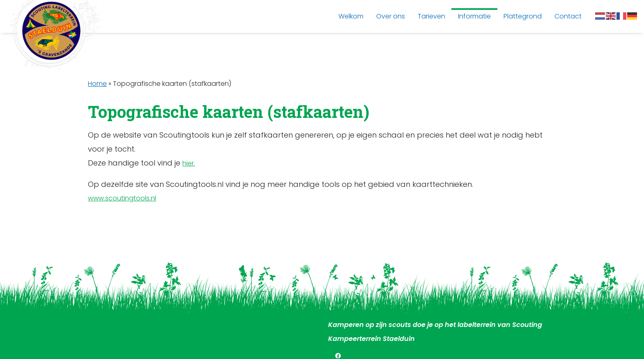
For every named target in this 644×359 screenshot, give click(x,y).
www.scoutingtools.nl (122, 198)
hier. (189, 163)
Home (97, 84)
